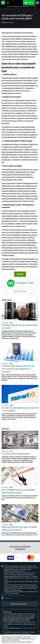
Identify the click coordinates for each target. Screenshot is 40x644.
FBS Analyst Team (25, 283)
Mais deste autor (20, 291)
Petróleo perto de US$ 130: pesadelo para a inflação (20, 327)
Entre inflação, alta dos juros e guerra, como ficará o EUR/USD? (19, 528)
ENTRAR (20, 274)
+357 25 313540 (9, 596)
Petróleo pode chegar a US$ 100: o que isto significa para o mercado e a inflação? (18, 369)
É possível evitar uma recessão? (16, 454)
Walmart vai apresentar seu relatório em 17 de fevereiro (20, 409)
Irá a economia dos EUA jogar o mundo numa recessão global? (18, 491)
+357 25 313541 (20, 596)
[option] (10, 558)
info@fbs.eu (8, 598)
